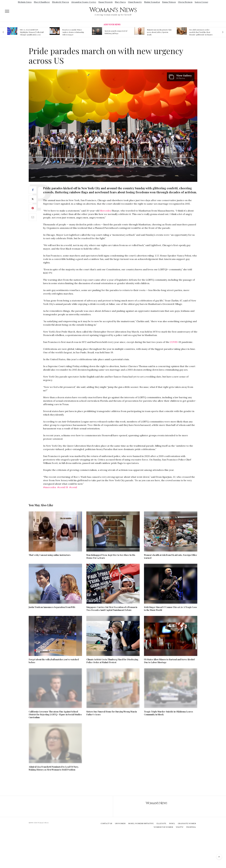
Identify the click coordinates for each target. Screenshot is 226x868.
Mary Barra (120, 2)
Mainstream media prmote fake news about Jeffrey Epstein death (159, 32)
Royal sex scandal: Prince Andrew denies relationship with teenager (73, 32)
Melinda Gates (25, 2)
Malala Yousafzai (152, 2)
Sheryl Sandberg (42, 2)
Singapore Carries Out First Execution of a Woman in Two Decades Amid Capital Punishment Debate (112, 609)
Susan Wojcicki (106, 2)
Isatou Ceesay (201, 2)
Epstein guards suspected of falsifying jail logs (116, 32)
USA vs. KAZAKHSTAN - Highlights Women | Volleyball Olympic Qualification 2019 (32, 32)
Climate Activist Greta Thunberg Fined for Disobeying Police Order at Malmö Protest (112, 661)
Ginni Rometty (135, 2)
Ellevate (161, 823)
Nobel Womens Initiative (141, 823)
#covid (73, 487)
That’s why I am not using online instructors (50, 555)
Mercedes (105, 211)
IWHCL (172, 823)
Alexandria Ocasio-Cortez (84, 2)
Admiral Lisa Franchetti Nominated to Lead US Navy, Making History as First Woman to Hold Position (54, 768)
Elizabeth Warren (60, 2)
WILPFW (180, 827)
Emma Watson (169, 2)
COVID (174, 342)
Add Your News (112, 25)
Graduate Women (187, 823)
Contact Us (106, 823)
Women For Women (163, 827)
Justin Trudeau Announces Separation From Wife (52, 607)
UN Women (120, 823)
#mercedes (50, 487)
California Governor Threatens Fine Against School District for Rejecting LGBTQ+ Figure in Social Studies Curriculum (55, 714)
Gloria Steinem (185, 2)
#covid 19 (63, 487)
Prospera (191, 827)
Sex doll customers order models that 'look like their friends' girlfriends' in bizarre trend (201, 32)
